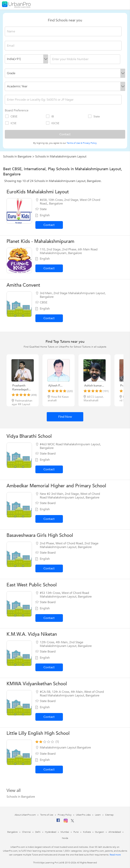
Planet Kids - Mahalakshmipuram (40, 241)
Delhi (38, 832)
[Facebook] (58, 822)
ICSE (11, 123)
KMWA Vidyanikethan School (37, 684)
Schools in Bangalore (17, 157)
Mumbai (65, 832)
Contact (49, 225)
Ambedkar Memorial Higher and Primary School (56, 486)
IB (50, 116)
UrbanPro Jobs (83, 815)
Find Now (65, 417)
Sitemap (109, 815)
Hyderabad (51, 832)
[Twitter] (72, 822)
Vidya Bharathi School (29, 436)
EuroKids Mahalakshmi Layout (38, 192)
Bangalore (12, 832)
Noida (65, 838)
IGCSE (52, 123)
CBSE (11, 116)
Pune (76, 832)
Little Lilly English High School (38, 733)
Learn (98, 815)
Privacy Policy (90, 143)
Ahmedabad (115, 832)
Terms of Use (47, 815)
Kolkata (87, 832)
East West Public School (32, 585)
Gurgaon (99, 832)
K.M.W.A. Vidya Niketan (32, 634)
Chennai (26, 832)
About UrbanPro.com (25, 815)
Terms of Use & (74, 143)
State (94, 116)
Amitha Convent (23, 285)
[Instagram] (66, 822)
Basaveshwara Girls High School (40, 535)
